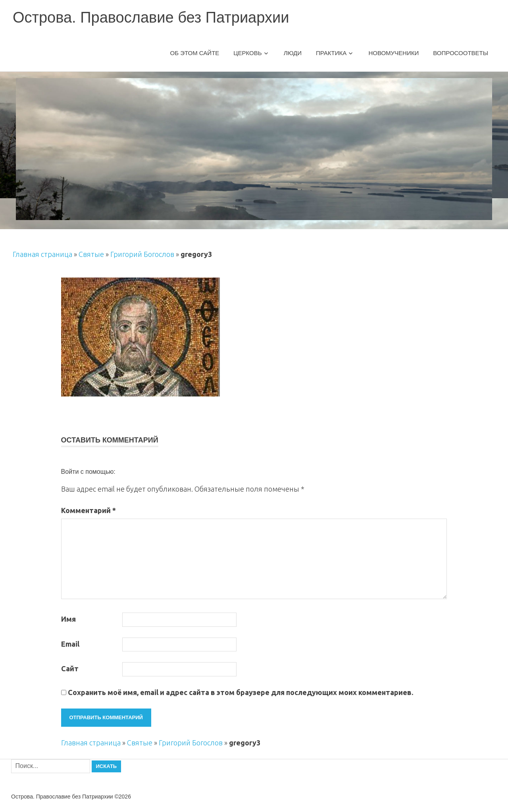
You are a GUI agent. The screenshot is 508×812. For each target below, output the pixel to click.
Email (70, 644)
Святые (91, 254)
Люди (293, 53)
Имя (68, 619)
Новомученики (394, 53)
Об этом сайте (195, 53)
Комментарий (89, 510)
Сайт (70, 668)
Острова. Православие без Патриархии (151, 17)
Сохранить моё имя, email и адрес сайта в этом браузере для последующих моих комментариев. (241, 692)
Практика (331, 53)
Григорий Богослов (142, 254)
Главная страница (42, 254)
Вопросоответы (461, 53)
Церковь (247, 53)
